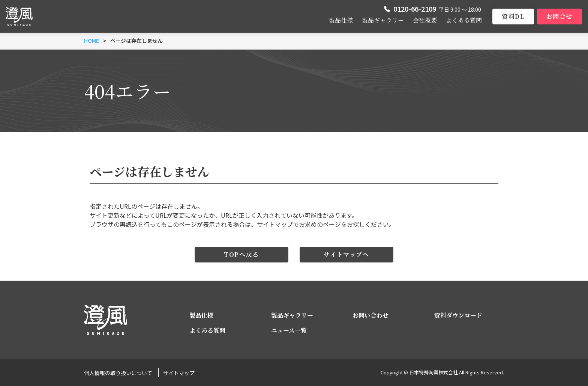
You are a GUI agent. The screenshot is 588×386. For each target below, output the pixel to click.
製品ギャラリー (383, 20)
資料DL (513, 16)
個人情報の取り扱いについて (118, 373)
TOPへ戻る (241, 254)
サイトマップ (179, 373)
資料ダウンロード (458, 315)
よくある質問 (464, 20)
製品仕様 (341, 20)
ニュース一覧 (289, 330)
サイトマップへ (346, 254)
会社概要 (425, 20)
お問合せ (559, 16)
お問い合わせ (370, 315)
